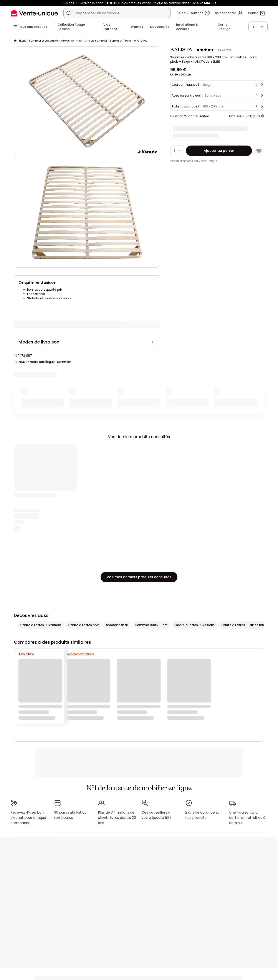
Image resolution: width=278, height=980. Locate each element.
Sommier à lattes (136, 41)
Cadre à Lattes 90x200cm (41, 625)
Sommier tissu (117, 625)
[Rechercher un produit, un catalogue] (69, 13)
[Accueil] (15, 41)
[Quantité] (177, 151)
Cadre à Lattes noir (84, 625)
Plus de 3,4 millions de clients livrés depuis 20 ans (117, 818)
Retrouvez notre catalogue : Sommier (42, 362)
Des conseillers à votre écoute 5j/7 (157, 815)
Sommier (116, 41)
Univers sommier (96, 41)
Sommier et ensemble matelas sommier (56, 41)
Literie (23, 41)
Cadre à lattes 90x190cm (194, 625)
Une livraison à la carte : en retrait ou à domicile (247, 818)
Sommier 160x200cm (151, 625)
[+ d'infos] (263, 116)
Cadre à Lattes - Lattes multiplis (247, 625)
